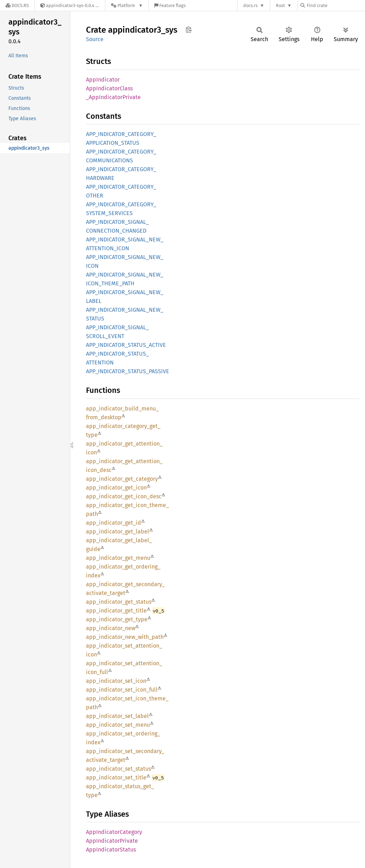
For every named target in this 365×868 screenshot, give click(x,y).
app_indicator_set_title (116, 778)
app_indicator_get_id (114, 523)
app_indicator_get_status (119, 602)
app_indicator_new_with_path (125, 637)
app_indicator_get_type (117, 619)
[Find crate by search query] (336, 5)
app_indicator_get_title (116, 611)
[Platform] (127, 5)
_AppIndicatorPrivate (113, 97)
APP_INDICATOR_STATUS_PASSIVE (128, 371)
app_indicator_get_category (122, 479)
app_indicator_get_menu (118, 558)
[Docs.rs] (17, 5)
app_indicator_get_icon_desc (124, 496)
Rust (280, 5)
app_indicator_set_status (118, 769)
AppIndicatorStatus (111, 850)
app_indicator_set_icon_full (122, 690)
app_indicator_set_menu (118, 725)
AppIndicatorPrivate (112, 841)
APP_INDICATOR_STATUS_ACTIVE (126, 345)
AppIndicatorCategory (114, 832)
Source (95, 39)
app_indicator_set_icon (116, 681)
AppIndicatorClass (109, 88)
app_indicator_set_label (117, 716)
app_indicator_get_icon (116, 488)
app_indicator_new (111, 628)
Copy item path (189, 30)
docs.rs (250, 5)
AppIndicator (103, 80)
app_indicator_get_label (118, 532)
